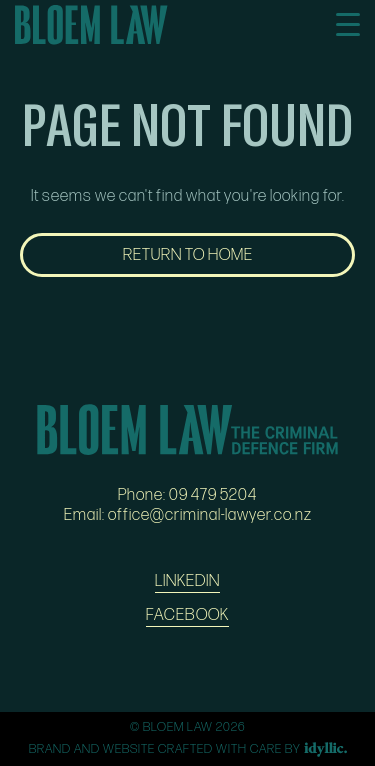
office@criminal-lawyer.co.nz (210, 515)
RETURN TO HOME (188, 255)
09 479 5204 (213, 495)
